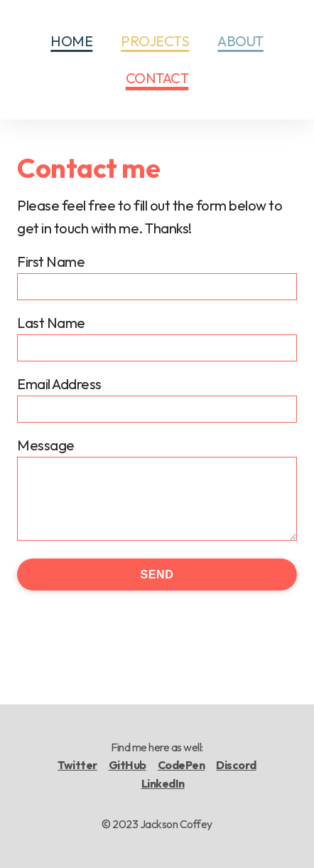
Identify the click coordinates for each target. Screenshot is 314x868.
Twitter (77, 765)
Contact (157, 78)
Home (71, 41)
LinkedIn (163, 783)
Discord (236, 765)
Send (157, 575)
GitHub (128, 765)
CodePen (182, 765)
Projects (155, 41)
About (240, 41)
